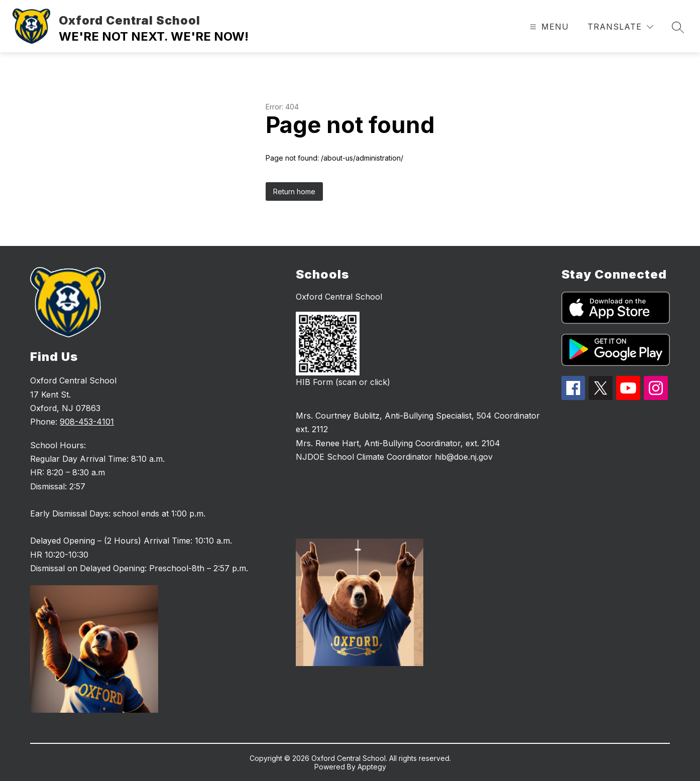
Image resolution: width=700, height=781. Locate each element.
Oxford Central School (339, 297)
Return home (294, 191)
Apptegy (372, 767)
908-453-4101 (87, 422)
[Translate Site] (620, 27)
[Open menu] (548, 27)
